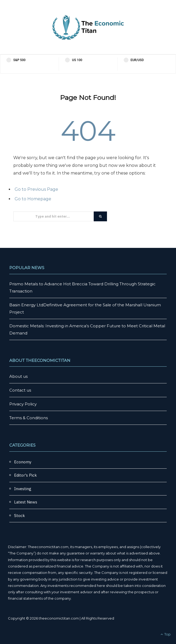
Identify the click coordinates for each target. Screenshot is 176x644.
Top (166, 634)
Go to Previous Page (36, 189)
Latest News (26, 502)
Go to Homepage (33, 199)
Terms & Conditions (29, 418)
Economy (23, 462)
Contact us (20, 390)
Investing (23, 489)
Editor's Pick (25, 475)
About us (18, 376)
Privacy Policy (23, 404)
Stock (20, 516)
